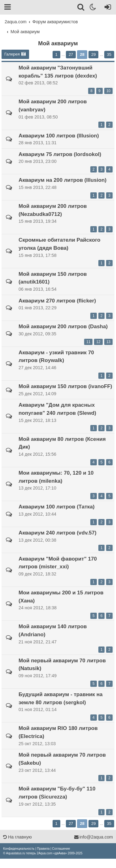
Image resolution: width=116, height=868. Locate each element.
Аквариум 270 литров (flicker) (57, 301)
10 (108, 91)
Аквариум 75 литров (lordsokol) (60, 154)
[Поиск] (81, 8)
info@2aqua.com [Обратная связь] (93, 837)
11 (88, 342)
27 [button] (71, 54)
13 (108, 342)
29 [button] (93, 54)
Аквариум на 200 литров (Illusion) (62, 180)
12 (98, 342)
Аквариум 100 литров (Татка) (57, 507)
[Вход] (107, 8)
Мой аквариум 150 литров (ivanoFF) (65, 386)
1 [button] (56, 54)
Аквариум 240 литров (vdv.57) (58, 533)
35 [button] (109, 54)
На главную (17, 837)
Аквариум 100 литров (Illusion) (59, 136)
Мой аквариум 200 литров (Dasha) (63, 326)
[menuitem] (19, 849)
